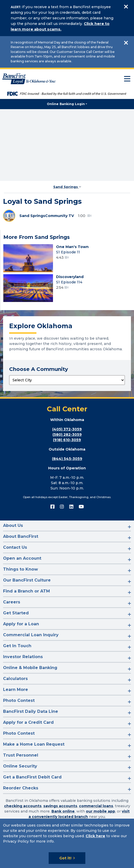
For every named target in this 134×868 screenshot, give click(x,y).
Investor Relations (23, 657)
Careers (12, 602)
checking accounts (23, 806)
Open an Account (22, 558)
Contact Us (15, 547)
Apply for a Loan (21, 624)
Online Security (20, 766)
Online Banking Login (66, 104)
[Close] (126, 7)
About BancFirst (21, 536)
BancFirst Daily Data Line (31, 711)
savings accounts (60, 806)
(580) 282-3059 (67, 435)
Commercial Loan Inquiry (31, 635)
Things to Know (21, 569)
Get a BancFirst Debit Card (32, 777)
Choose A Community (39, 369)
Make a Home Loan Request (34, 744)
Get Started (16, 613)
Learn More (16, 690)
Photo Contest (19, 700)
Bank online (63, 811)
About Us (13, 525)
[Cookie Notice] (67, 843)
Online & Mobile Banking (30, 668)
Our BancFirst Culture (27, 580)
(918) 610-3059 (67, 440)
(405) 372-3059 (67, 429)
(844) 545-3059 (67, 459)
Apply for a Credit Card (28, 722)
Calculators (15, 679)
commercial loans (96, 806)
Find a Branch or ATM (26, 591)
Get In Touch (17, 646)
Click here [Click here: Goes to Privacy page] (95, 836)
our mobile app (100, 811)
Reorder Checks (21, 788)
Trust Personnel (21, 755)
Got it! (65, 858)
